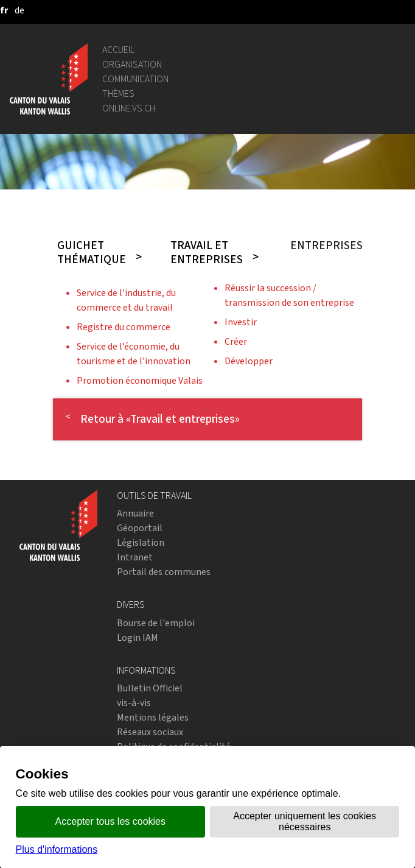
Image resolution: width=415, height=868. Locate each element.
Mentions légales (153, 717)
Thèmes (118, 94)
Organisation (132, 64)
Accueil (118, 50)
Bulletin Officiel (150, 688)
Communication (135, 79)
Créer (236, 341)
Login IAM (138, 637)
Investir (241, 322)
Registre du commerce (124, 327)
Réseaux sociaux (150, 732)
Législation (141, 542)
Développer (249, 361)
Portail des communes (164, 572)
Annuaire (135, 513)
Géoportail (140, 528)
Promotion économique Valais (140, 380)
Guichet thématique (92, 252)
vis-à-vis (134, 703)
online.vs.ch (129, 108)
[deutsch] (19, 10)
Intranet (135, 557)
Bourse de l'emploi (156, 623)
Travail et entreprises (207, 252)
